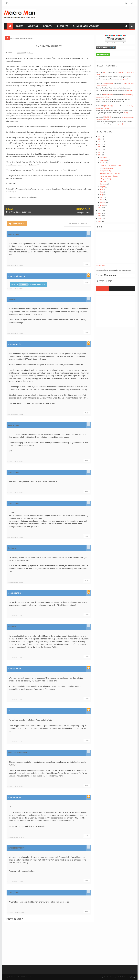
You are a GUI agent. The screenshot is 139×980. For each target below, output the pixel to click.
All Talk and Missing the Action (110, 173)
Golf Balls (103, 181)
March (102, 200)
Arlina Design (120, 977)
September (104, 184)
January (103, 205)
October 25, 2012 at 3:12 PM (15, 462)
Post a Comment (15, 919)
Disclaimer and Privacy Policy (86, 26)
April (102, 197)
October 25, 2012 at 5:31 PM (15, 616)
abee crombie (15, 344)
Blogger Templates (105, 977)
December (104, 157)
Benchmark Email (119, 43)
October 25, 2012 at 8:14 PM (15, 787)
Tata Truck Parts (108, 83)
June (102, 192)
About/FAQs (33, 26)
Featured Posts (100, 265)
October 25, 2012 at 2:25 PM (15, 333)
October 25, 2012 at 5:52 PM (15, 658)
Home (9, 3)
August (103, 187)
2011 (100, 208)
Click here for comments (78, 223)
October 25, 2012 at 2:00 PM (15, 265)
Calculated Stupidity (106, 168)
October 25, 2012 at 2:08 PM (15, 289)
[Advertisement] (90, 14)
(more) (125, 79)
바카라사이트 (108, 95)
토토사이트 (107, 117)
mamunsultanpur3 (17, 276)
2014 (100, 150)
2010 (100, 210)
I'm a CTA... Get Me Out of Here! (19, 212)
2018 (100, 139)
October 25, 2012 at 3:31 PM (15, 493)
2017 (100, 142)
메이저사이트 (108, 106)
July (102, 189)
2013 (100, 152)
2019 (100, 136)
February (103, 202)
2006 (100, 221)
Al (9, 711)
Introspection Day (84, 212)
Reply (87, 264)
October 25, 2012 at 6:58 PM (15, 700)
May (102, 195)
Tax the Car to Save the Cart (109, 176)
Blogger (133, 977)
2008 (100, 216)
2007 (100, 218)
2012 (100, 155)
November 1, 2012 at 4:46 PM (16, 913)
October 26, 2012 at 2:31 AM (15, 882)
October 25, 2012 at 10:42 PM (16, 837)
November (104, 160)
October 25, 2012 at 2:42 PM (15, 414)
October (103, 163)
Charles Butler (15, 669)
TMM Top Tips (63, 26)
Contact (19, 26)
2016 (100, 144)
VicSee (105, 72)
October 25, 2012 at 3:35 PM (15, 537)
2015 (100, 147)
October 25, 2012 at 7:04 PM (15, 742)
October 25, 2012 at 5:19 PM (15, 582)
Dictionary (47, 26)
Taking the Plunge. (106, 179)
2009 (100, 213)
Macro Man (17, 977)
